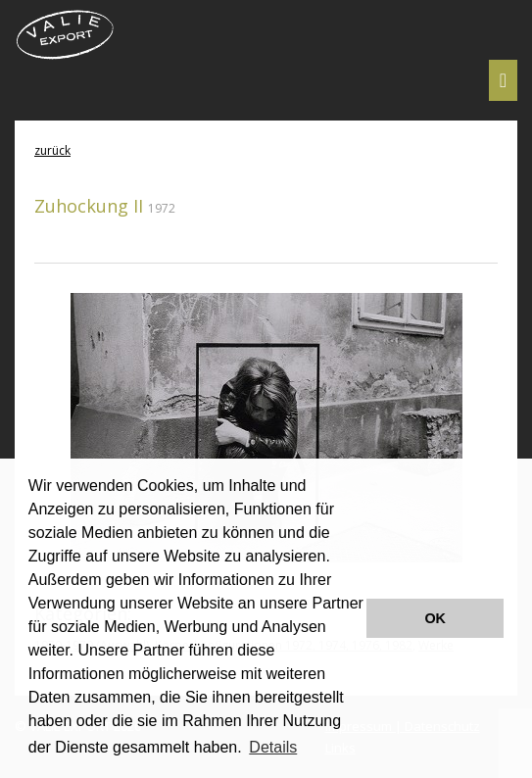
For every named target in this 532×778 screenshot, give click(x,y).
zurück (52, 150)
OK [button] (435, 618)
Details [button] (273, 747)
